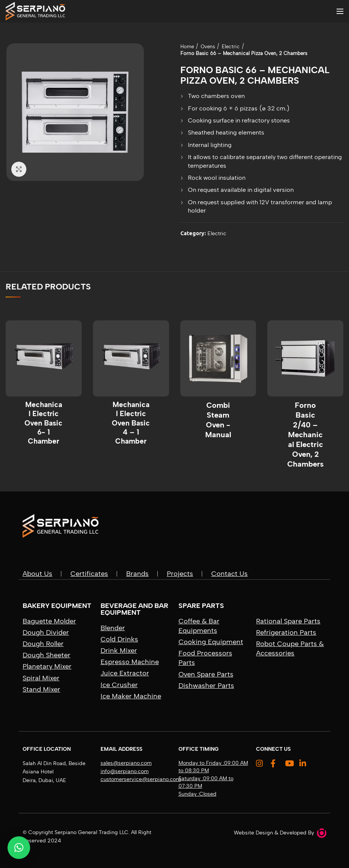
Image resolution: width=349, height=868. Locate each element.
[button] (19, 848)
